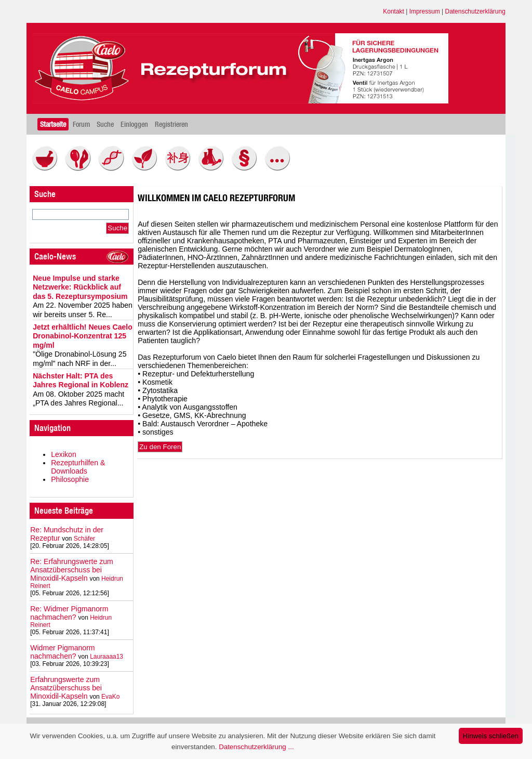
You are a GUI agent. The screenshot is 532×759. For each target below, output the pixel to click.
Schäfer (84, 539)
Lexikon (64, 454)
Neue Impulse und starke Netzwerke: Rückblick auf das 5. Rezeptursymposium (80, 287)
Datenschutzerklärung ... (256, 747)
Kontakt (394, 11)
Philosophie (70, 479)
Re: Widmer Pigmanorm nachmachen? (69, 613)
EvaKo (110, 697)
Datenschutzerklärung (475, 11)
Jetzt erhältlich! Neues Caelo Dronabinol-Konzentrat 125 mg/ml (83, 336)
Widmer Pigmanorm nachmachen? (62, 652)
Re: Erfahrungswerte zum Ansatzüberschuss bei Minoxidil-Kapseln (72, 570)
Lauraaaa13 (107, 657)
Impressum (425, 11)
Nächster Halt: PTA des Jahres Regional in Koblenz (81, 381)
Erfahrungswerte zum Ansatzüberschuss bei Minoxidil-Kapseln (66, 688)
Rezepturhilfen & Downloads (78, 467)
